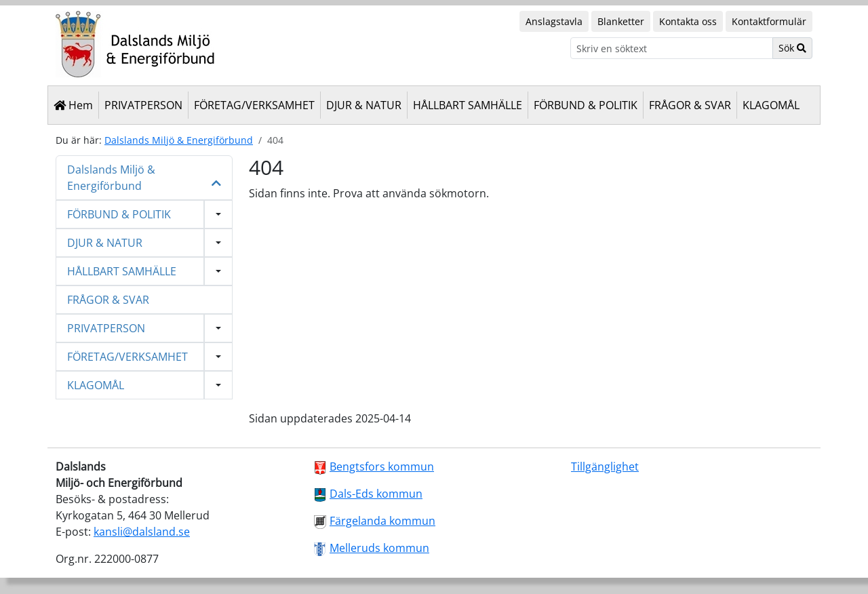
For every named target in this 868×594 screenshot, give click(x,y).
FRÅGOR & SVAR (690, 105)
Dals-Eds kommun (376, 494)
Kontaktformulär (769, 21)
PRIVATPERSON (143, 105)
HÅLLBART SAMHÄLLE (468, 105)
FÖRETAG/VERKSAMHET (254, 105)
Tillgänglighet (605, 467)
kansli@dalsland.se (142, 532)
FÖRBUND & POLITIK (586, 105)
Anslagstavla (554, 21)
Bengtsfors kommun (382, 467)
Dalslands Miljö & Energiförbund (179, 140)
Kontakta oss (688, 21)
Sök (792, 48)
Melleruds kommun (379, 548)
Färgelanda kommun (382, 521)
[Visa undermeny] (218, 214)
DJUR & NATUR (364, 105)
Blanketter (621, 21)
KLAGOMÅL (771, 105)
